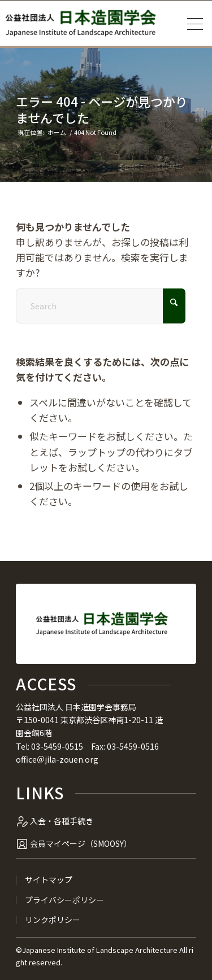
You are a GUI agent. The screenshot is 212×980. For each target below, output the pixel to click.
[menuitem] (191, 23)
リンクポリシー (53, 920)
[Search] (101, 306)
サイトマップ (49, 880)
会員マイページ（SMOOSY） (81, 843)
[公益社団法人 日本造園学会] (80, 23)
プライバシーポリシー (64, 900)
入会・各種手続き (62, 821)
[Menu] (191, 23)
